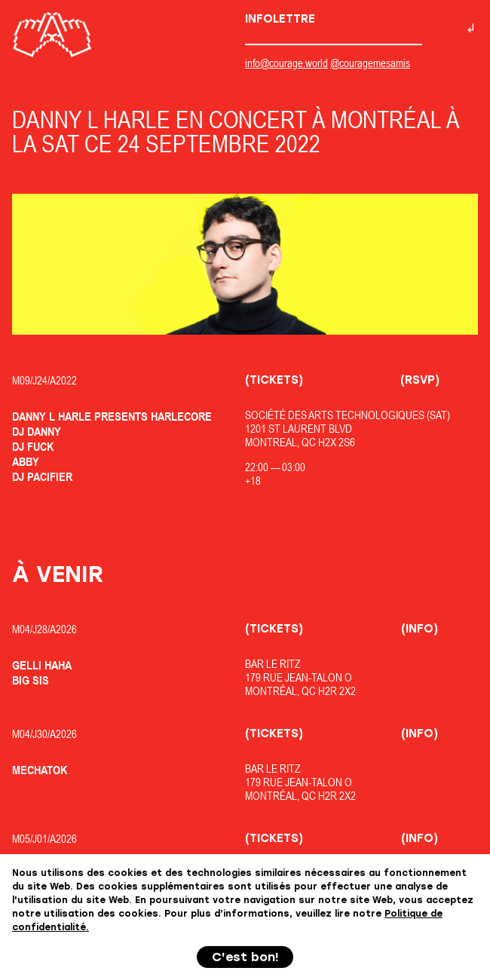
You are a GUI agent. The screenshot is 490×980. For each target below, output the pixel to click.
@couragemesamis (370, 63)
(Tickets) (274, 380)
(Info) (420, 629)
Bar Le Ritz (273, 664)
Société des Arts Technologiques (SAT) (348, 415)
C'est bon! (245, 957)
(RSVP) (420, 380)
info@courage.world (286, 63)
